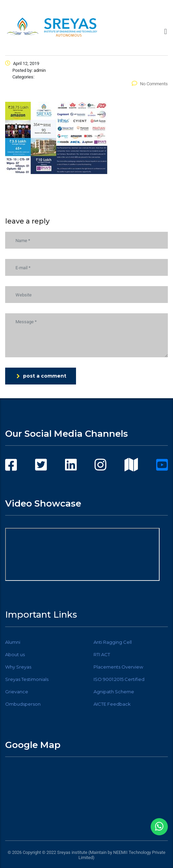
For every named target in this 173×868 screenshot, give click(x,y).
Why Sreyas (18, 667)
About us (15, 654)
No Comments (150, 84)
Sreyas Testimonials (27, 679)
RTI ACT (102, 654)
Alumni (13, 642)
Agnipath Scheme (114, 692)
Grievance (17, 692)
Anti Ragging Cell (113, 642)
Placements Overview (118, 667)
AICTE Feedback (112, 704)
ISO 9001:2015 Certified (119, 679)
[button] (166, 31)
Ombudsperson (23, 704)
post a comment (41, 376)
